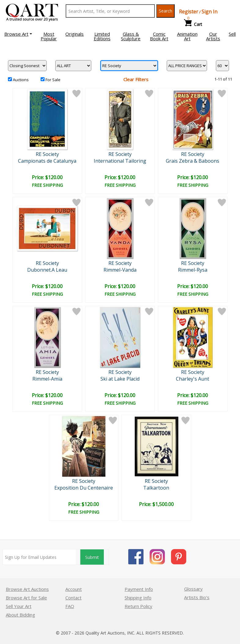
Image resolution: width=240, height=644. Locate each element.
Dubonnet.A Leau (47, 270)
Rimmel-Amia (47, 379)
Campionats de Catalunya (47, 161)
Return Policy (138, 606)
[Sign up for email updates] (39, 557)
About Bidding (20, 615)
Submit (92, 557)
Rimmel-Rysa (193, 270)
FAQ (70, 606)
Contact (73, 598)
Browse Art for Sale (26, 598)
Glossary (193, 589)
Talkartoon (156, 488)
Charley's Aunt (193, 379)
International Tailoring (120, 161)
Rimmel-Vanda (120, 270)
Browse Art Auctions (27, 589)
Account (74, 589)
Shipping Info (138, 598)
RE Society (47, 154)
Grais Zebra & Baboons (193, 161)
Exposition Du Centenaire (84, 488)
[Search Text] (110, 11)
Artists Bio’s (197, 597)
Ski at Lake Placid (120, 379)
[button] (18, 34)
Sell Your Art (19, 606)
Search (165, 11)
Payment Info (139, 589)
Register (189, 12)
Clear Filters (136, 79)
